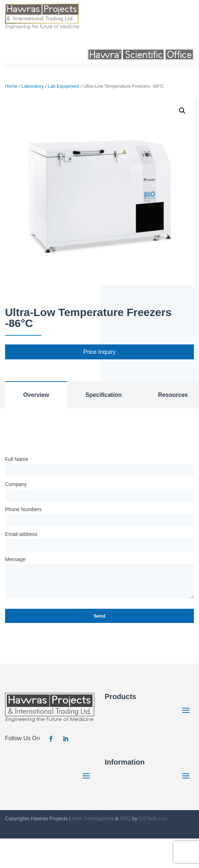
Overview (36, 395)
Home (11, 86)
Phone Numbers (23, 509)
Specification (104, 395)
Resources (173, 395)
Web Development (93, 818)
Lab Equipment (63, 86)
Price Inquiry (99, 352)
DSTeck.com (153, 818)
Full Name (17, 459)
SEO (126, 818)
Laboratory (33, 86)
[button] (182, 111)
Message (15, 559)
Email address (21, 534)
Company (16, 484)
